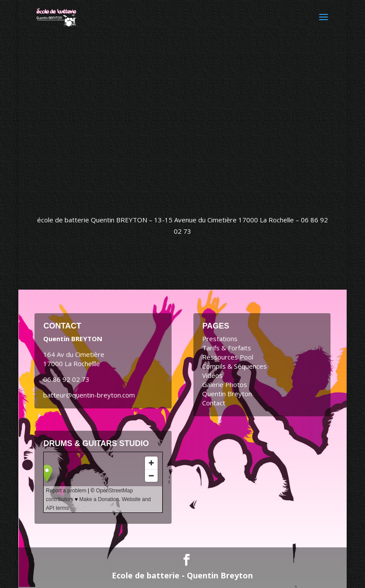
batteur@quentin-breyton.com (89, 395)
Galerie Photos (225, 384)
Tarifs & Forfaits (227, 348)
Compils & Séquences (234, 366)
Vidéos (212, 375)
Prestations (220, 339)
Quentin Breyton (227, 394)
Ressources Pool (228, 357)
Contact (214, 403)
